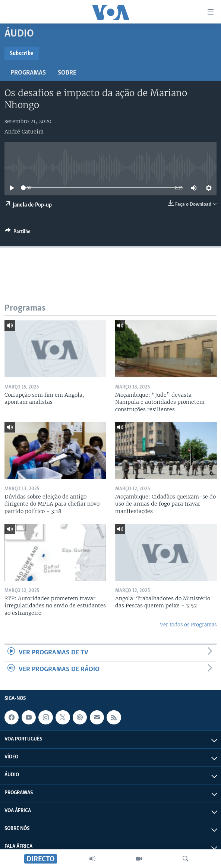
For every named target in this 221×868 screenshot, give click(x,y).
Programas (28, 73)
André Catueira (24, 132)
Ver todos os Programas (188, 625)
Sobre (67, 73)
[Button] (18, 233)
